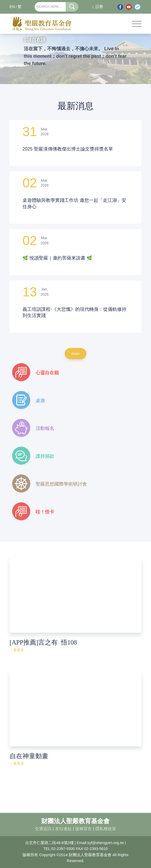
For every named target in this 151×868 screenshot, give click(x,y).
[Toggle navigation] (137, 24)
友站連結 (63, 829)
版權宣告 (84, 829)
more (75, 354)
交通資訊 (43, 829)
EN (12, 7)
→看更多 (17, 650)
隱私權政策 (106, 829)
